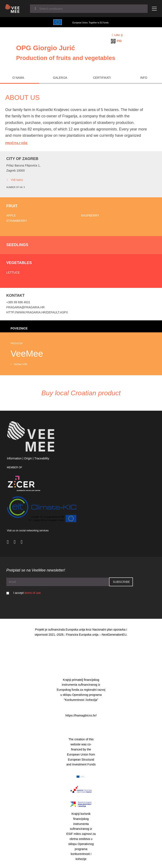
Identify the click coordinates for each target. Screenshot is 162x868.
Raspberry (90, 215)
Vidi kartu (15, 180)
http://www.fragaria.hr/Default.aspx (37, 312)
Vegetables (19, 263)
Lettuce (13, 272)
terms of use (33, 593)
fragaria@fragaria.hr (25, 307)
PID (119, 41)
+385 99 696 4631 (18, 302)
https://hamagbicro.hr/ (81, 715)
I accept (27, 593)
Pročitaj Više (16, 143)
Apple (11, 215)
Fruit (12, 206)
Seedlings (17, 245)
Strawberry (17, 221)
